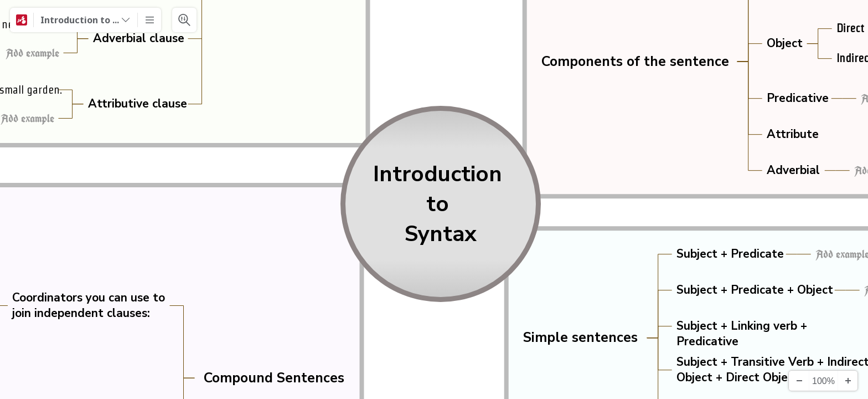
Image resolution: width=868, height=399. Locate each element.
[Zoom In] (848, 381)
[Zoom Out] (799, 381)
